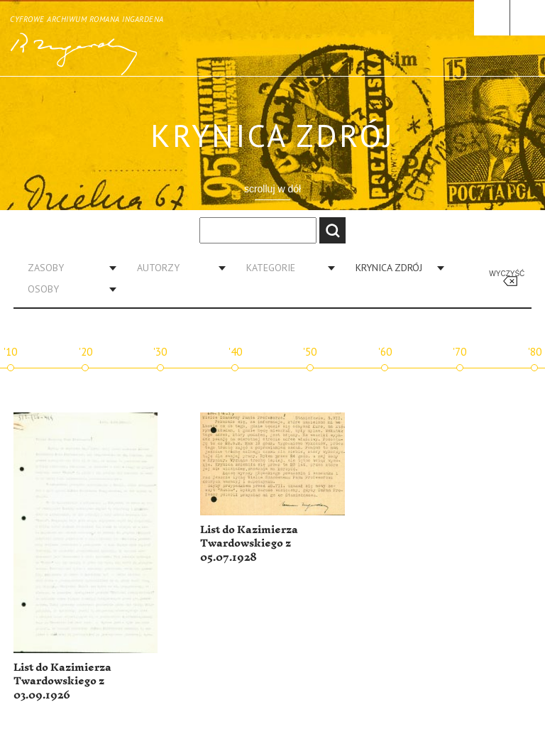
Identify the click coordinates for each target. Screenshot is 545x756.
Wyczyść (507, 274)
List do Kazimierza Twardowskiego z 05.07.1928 (249, 544)
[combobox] (67, 268)
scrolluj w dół (272, 189)
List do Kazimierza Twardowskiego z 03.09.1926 (62, 681)
